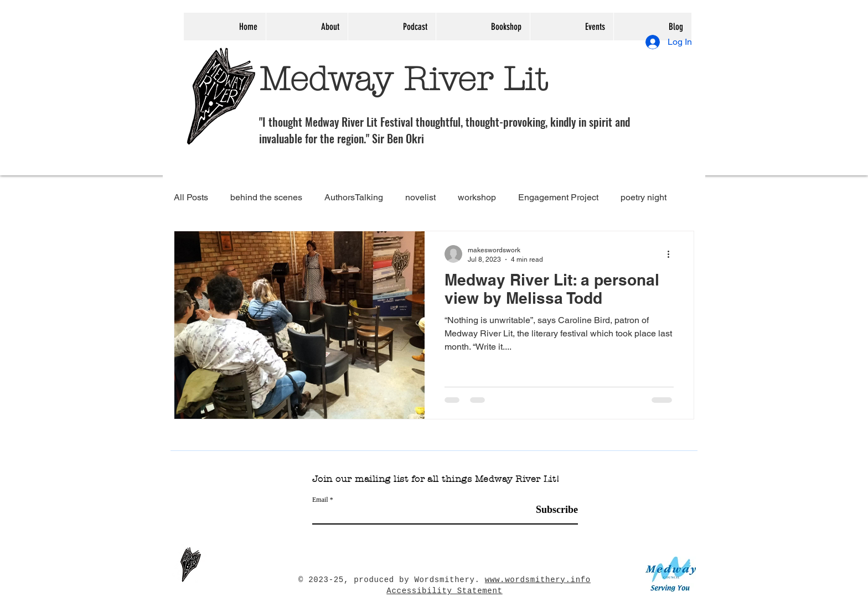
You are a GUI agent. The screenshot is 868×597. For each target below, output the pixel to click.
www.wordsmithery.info (538, 580)
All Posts (191, 197)
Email (320, 500)
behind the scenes (266, 197)
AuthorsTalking (354, 197)
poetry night (644, 197)
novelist (420, 197)
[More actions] (672, 254)
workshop (477, 197)
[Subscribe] (550, 510)
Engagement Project (558, 197)
